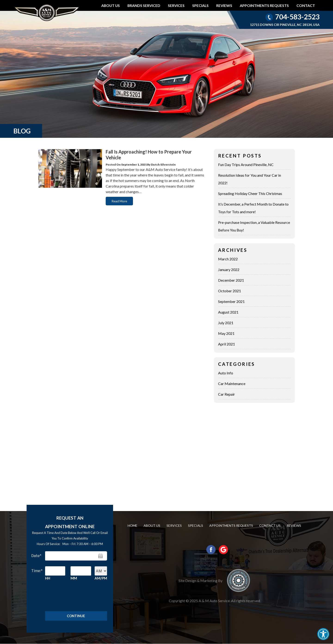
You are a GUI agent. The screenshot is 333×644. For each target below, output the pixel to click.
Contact (306, 5)
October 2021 (230, 291)
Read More (119, 201)
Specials (200, 5)
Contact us (270, 525)
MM (74, 578)
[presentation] (73, 595)
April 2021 (227, 344)
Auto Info (226, 373)
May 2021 (226, 333)
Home (133, 525)
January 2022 (229, 270)
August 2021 (228, 312)
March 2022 (228, 259)
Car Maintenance (232, 384)
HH (48, 578)
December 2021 (231, 280)
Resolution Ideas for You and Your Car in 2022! (250, 179)
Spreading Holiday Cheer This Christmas (250, 193)
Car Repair (227, 394)
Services (176, 5)
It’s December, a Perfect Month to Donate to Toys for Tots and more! (253, 208)
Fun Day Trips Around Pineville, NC (246, 165)
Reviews (224, 5)
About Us (111, 5)
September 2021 (231, 301)
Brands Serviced (144, 5)
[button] (323, 634)
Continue (76, 616)
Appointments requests (264, 5)
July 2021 (226, 323)
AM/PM (101, 578)
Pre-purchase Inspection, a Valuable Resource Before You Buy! (254, 226)
